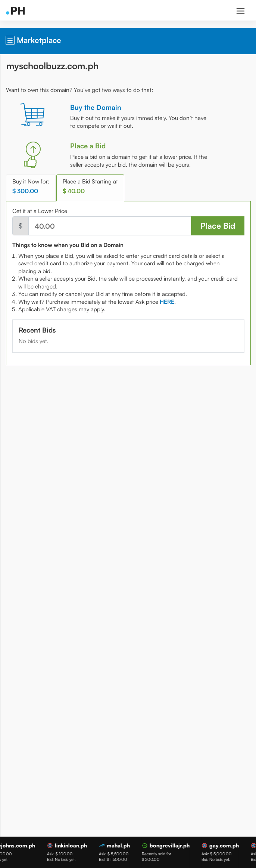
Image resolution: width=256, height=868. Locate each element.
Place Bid (218, 226)
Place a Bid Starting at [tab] (90, 186)
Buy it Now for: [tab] (31, 186)
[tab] (167, 302)
